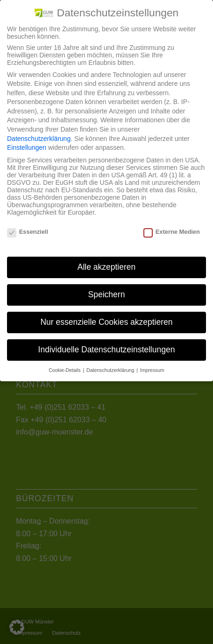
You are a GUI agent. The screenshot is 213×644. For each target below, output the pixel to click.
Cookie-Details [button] (65, 370)
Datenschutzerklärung (39, 139)
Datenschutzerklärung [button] (111, 370)
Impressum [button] (152, 370)
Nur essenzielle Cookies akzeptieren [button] (106, 322)
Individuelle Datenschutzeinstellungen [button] (107, 350)
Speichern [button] (107, 294)
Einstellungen (27, 147)
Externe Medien (172, 232)
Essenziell (28, 232)
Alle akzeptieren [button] (107, 267)
